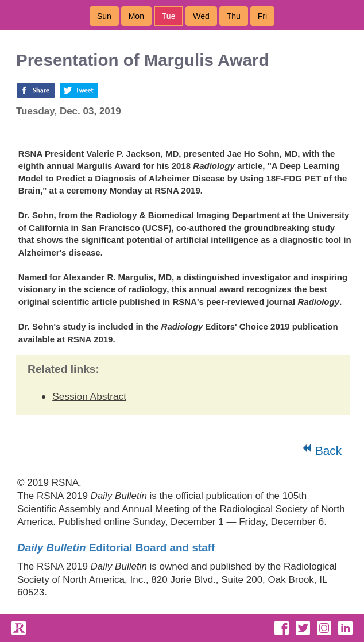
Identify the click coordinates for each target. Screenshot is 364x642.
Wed (201, 16)
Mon (136, 16)
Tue (169, 16)
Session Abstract (89, 396)
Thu (234, 16)
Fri (262, 16)
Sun (104, 16)
